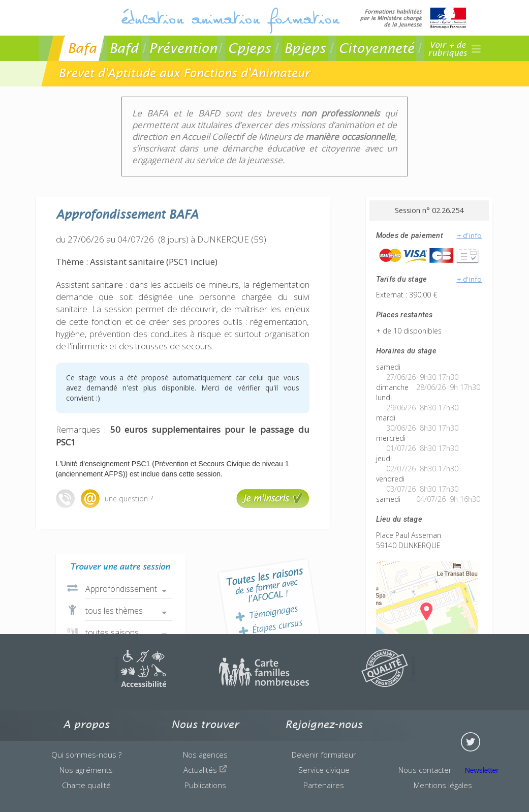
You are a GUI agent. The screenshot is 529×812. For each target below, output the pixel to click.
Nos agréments (86, 770)
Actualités (205, 770)
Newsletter (482, 770)
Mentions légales (443, 785)
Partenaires (324, 785)
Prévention (183, 48)
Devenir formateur (324, 755)
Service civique (324, 770)
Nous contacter (425, 770)
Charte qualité (86, 785)
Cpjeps (249, 48)
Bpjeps (305, 48)
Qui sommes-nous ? (86, 755)
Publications (205, 785)
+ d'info (470, 235)
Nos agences (205, 755)
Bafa (82, 48)
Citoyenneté (376, 48)
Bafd (124, 48)
